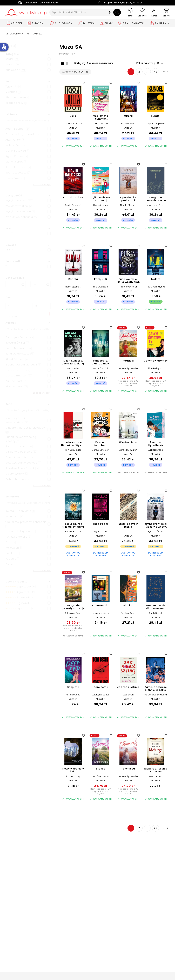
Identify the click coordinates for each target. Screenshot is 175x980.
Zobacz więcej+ (42, 184)
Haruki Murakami (101, 615)
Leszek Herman (73, 533)
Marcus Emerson (101, 452)
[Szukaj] (117, 12)
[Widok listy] (65, 63)
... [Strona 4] (140, 74)
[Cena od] (15, 306)
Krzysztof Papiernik (156, 125)
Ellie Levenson (101, 289)
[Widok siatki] (61, 63)
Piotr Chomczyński (156, 289)
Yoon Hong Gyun (156, 207)
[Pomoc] (130, 12)
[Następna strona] (161, 74)
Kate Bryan (128, 697)
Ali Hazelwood (101, 125)
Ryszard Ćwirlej (156, 533)
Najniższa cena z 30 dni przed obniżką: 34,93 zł (156, 385)
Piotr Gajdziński (73, 289)
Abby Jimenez (100, 207)
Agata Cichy (101, 533)
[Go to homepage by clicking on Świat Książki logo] (26, 12)
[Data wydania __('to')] (41, 284)
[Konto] (154, 12)
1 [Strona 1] (123, 74)
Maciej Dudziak (101, 370)
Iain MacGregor (73, 452)
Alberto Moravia (128, 207)
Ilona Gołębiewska (128, 370)
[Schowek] (142, 12)
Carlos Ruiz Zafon (128, 452)
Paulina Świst (128, 125)
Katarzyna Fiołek (73, 615)
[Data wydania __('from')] (16, 284)
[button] (110, 13)
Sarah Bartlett (156, 615)
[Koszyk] (166, 12)
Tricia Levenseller (128, 289)
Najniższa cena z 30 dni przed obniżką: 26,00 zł (73, 630)
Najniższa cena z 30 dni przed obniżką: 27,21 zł (101, 793)
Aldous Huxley (73, 778)
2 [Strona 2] (132, 74)
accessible (4, 47)
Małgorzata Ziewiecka (156, 697)
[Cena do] (41, 306)
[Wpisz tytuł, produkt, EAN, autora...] (85, 12)
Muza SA (73, 130)
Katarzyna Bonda (101, 697)
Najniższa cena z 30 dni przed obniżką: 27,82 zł (128, 385)
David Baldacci (73, 207)
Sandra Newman (73, 125)
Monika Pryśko (156, 370)
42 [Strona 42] (148, 74)
